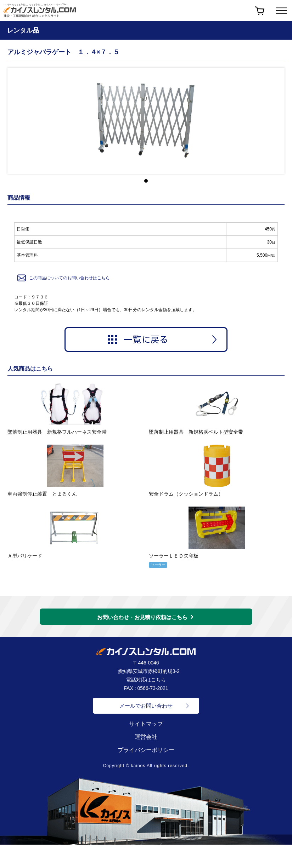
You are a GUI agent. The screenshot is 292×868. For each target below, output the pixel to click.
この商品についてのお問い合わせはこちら (63, 278)
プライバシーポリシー (146, 750)
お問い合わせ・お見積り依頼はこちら (142, 617)
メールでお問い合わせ (146, 706)
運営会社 (146, 737)
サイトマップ (146, 724)
